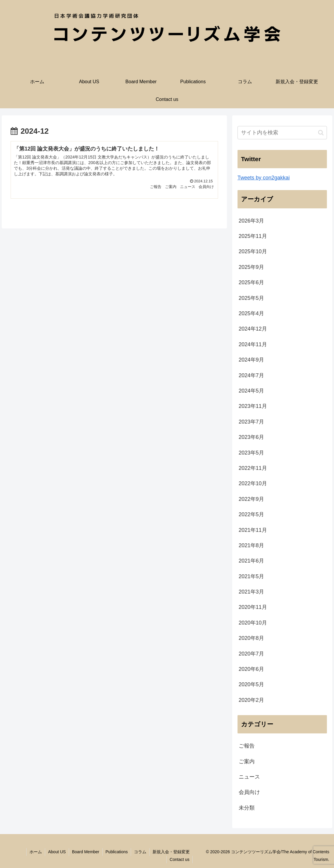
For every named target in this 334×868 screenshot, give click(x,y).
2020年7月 (251, 654)
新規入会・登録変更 (171, 852)
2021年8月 (251, 545)
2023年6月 (251, 437)
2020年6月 (251, 669)
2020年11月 (253, 607)
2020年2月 (251, 700)
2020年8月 (251, 638)
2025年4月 (251, 313)
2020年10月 (253, 623)
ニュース (249, 777)
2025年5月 (251, 298)
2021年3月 (251, 592)
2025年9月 (251, 267)
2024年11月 (253, 344)
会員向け (249, 792)
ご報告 (247, 746)
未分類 (247, 808)
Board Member (86, 852)
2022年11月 (253, 468)
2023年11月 (253, 406)
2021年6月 (251, 561)
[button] (321, 133)
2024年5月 (251, 391)
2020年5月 (251, 684)
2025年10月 (253, 251)
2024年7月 (251, 375)
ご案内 (247, 761)
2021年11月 (253, 530)
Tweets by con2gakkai (264, 178)
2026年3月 (251, 221)
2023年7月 (251, 422)
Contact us (180, 859)
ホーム (36, 852)
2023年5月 (251, 453)
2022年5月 (251, 514)
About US (57, 852)
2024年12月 (253, 329)
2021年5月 (251, 576)
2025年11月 (253, 236)
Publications (117, 852)
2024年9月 (251, 360)
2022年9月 (251, 499)
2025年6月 (251, 282)
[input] (282, 133)
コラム (140, 852)
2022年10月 (253, 483)
